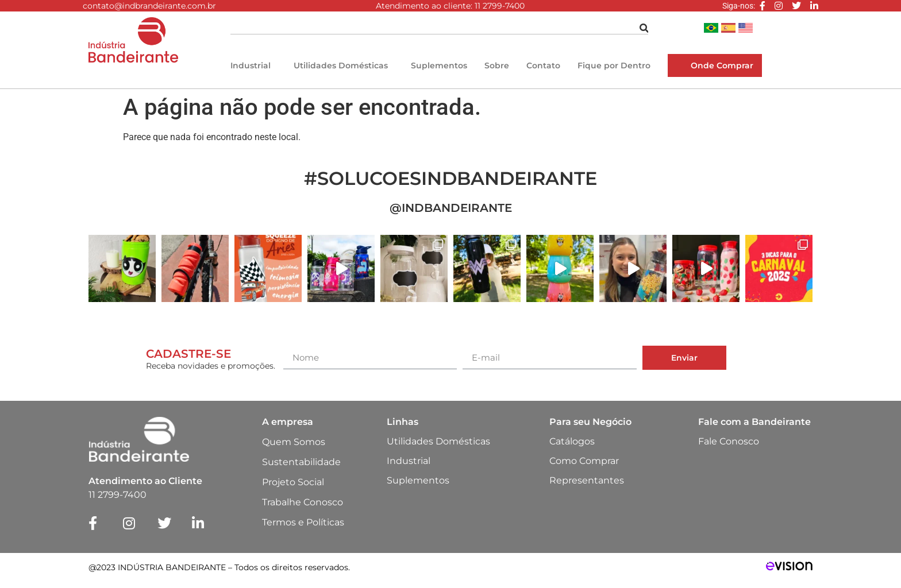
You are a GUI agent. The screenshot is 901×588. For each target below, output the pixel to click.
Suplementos (439, 65)
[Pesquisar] (644, 28)
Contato (543, 65)
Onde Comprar (722, 65)
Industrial (251, 65)
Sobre (497, 65)
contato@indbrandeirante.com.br (149, 6)
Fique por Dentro (614, 65)
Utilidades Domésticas (341, 65)
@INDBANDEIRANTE (451, 208)
